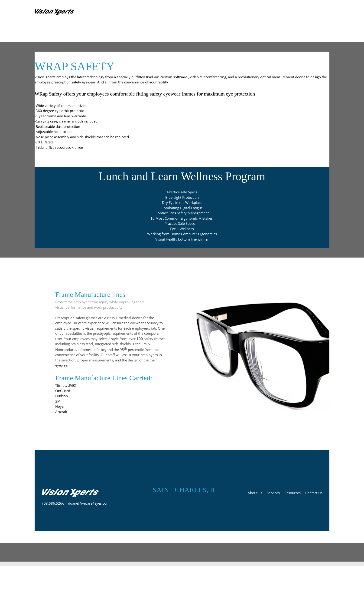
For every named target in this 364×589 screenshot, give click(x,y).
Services (273, 493)
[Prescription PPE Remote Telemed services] (55, 12)
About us (255, 493)
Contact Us (314, 493)
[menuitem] (212, 12)
